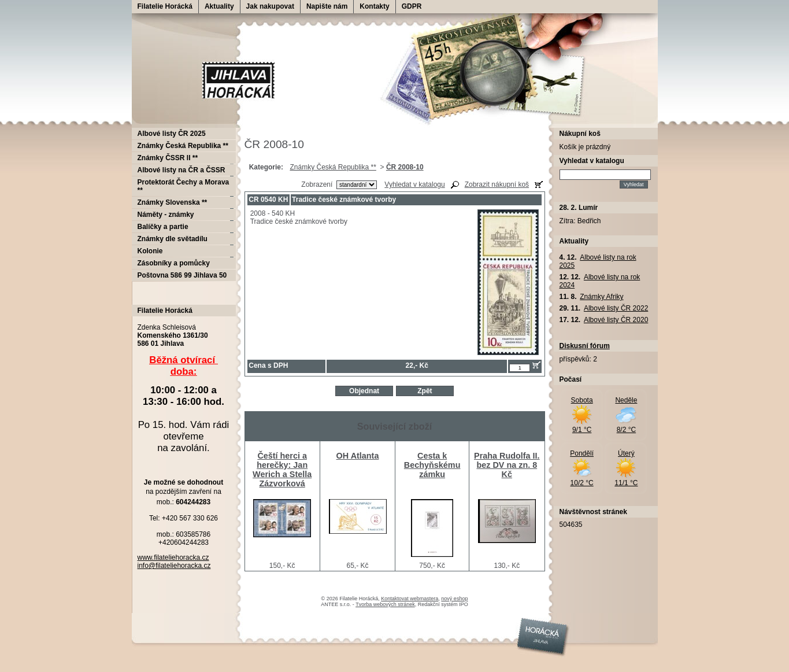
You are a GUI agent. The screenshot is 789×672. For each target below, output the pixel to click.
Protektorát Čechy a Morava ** (184, 186)
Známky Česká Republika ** (333, 167)
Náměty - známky (166, 215)
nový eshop (454, 599)
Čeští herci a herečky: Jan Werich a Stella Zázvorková (282, 470)
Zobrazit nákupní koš (497, 184)
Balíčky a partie (163, 227)
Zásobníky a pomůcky (174, 263)
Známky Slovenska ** (173, 202)
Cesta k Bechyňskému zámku (432, 465)
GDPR (412, 6)
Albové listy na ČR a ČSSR (181, 170)
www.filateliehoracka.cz (173, 557)
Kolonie (150, 251)
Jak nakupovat (270, 6)
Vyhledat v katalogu (414, 184)
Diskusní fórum (585, 346)
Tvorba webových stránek (385, 604)
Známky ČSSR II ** (168, 158)
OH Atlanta (358, 456)
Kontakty (374, 6)
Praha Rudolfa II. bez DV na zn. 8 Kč (507, 465)
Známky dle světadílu (173, 239)
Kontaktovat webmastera (410, 599)
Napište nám (327, 6)
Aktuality (219, 6)
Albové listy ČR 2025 (172, 134)
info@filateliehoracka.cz (174, 566)
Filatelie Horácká (165, 6)
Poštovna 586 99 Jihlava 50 (182, 275)
